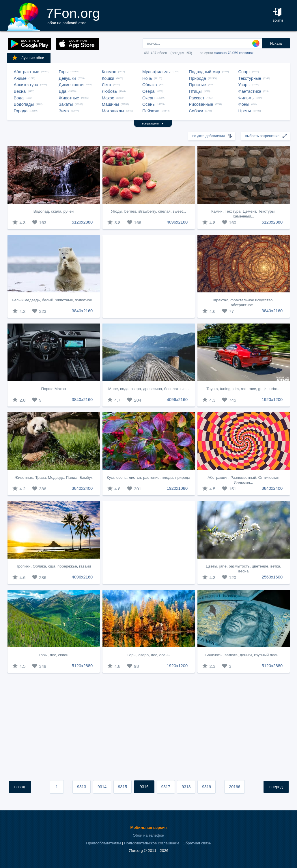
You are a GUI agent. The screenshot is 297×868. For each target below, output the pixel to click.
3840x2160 (82, 311)
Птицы (195, 91)
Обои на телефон (148, 835)
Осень (148, 104)
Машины (110, 104)
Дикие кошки (71, 85)
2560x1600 (272, 577)
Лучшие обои (28, 58)
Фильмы (246, 98)
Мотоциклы (113, 111)
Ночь (147, 78)
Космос (109, 72)
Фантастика (250, 91)
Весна (20, 91)
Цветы (245, 111)
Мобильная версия (148, 828)
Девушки (67, 78)
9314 (102, 787)
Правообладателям (103, 843)
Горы (64, 72)
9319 (207, 787)
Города (21, 111)
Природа (197, 78)
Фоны (244, 104)
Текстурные (250, 78)
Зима (64, 111)
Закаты (66, 104)
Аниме (20, 78)
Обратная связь (197, 843)
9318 (186, 787)
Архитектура (26, 85)
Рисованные (201, 104)
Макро (108, 98)
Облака (150, 85)
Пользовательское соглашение (152, 843)
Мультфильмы (156, 72)
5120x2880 (82, 222)
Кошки (108, 78)
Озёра (148, 91)
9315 (123, 787)
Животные (69, 98)
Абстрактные (27, 72)
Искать (276, 43)
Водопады (24, 104)
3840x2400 (82, 488)
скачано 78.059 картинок (234, 53)
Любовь (110, 91)
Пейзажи (151, 111)
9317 (166, 787)
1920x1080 (177, 488)
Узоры (244, 85)
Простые (197, 85)
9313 (82, 787)
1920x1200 (272, 400)
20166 (235, 787)
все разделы (153, 123)
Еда (63, 91)
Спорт (244, 72)
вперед (276, 787)
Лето (107, 85)
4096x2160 (177, 222)
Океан (148, 98)
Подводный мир (204, 72)
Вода (19, 98)
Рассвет (197, 98)
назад (20, 787)
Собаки (196, 111)
